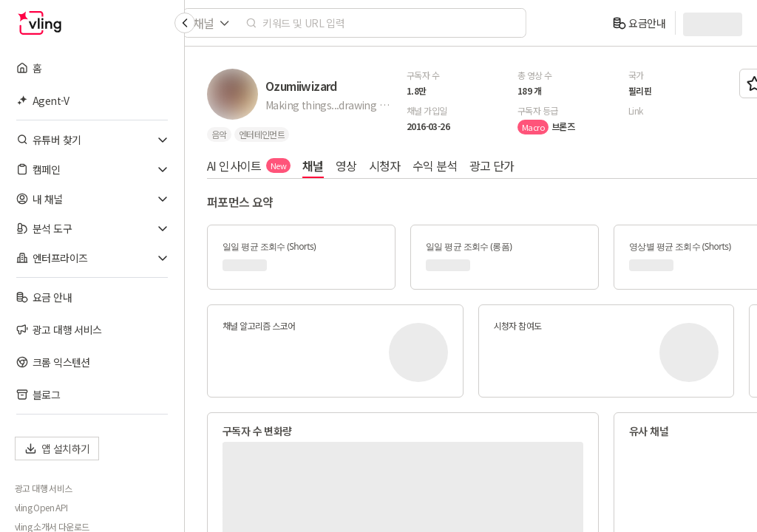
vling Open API (41, 508)
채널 (313, 166)
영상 (346, 166)
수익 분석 (435, 166)
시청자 (385, 166)
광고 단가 (492, 166)
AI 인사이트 (249, 166)
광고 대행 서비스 (44, 488)
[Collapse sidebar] (185, 23)
